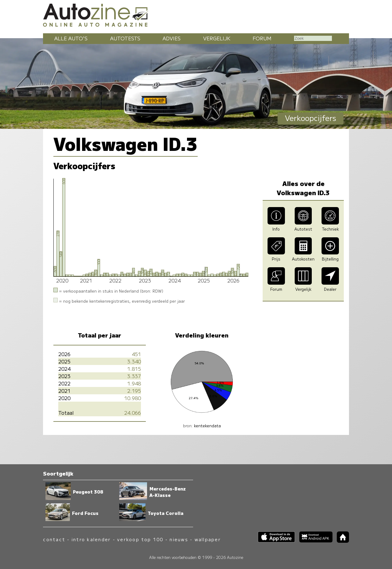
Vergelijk (217, 38)
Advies (172, 38)
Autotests (125, 38)
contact (54, 539)
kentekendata (207, 426)
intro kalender (91, 539)
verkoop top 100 (140, 539)
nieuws (179, 539)
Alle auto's (71, 38)
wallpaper (208, 539)
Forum (262, 38)
